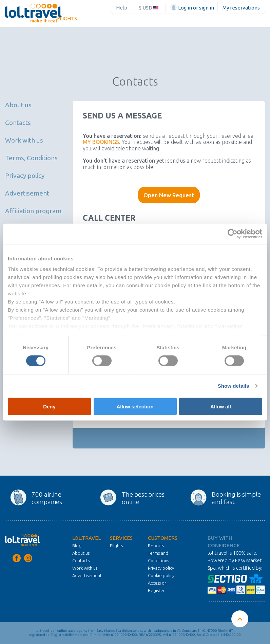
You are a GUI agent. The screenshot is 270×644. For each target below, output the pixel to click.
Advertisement (27, 193)
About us (18, 105)
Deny (49, 407)
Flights (67, 19)
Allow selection (135, 407)
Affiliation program (33, 211)
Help (122, 8)
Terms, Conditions (31, 158)
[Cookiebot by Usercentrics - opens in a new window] (233, 234)
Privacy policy (25, 176)
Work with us (24, 140)
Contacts (18, 123)
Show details (234, 386)
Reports (156, 546)
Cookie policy (161, 575)
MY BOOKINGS (101, 142)
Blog (77, 546)
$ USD (149, 8)
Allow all (221, 407)
